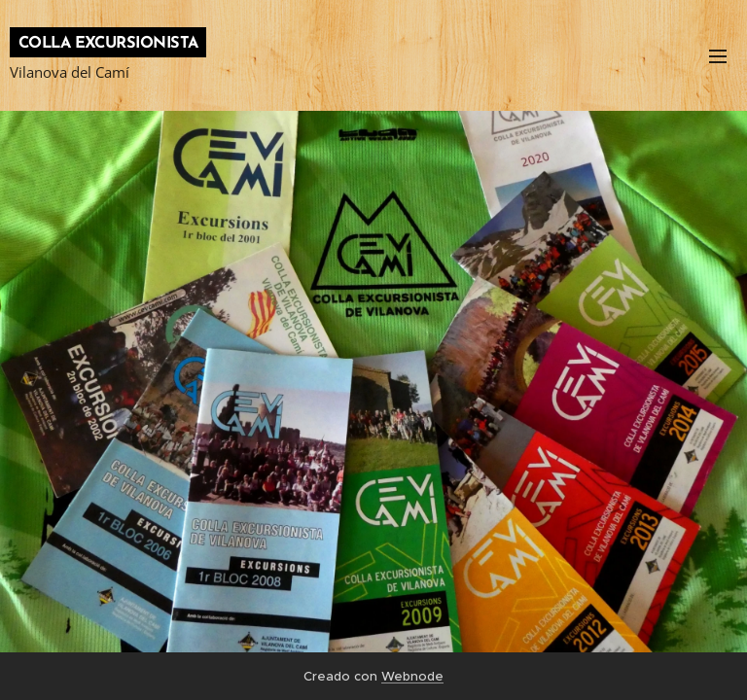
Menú (718, 56)
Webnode (412, 676)
